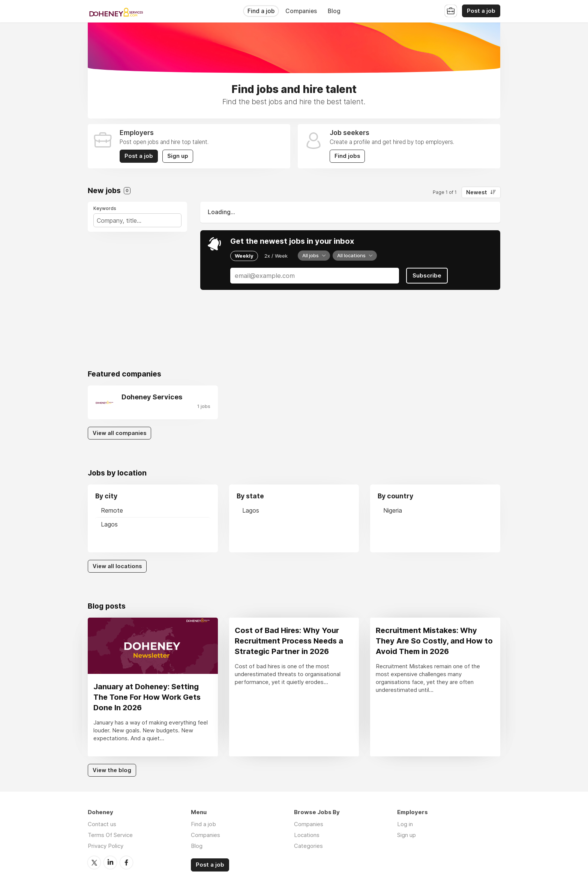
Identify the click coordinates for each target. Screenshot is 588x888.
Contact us (102, 824)
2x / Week (276, 256)
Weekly (244, 256)
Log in (405, 824)
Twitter (94, 862)
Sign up (178, 156)
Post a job (481, 11)
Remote (112, 510)
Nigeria (393, 510)
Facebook (126, 862)
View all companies (119, 433)
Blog (334, 11)
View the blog (112, 770)
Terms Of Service (110, 835)
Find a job (261, 11)
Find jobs (347, 156)
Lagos (109, 524)
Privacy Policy (106, 846)
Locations (307, 835)
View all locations (117, 566)
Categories (308, 846)
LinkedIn (110, 862)
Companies (301, 11)
